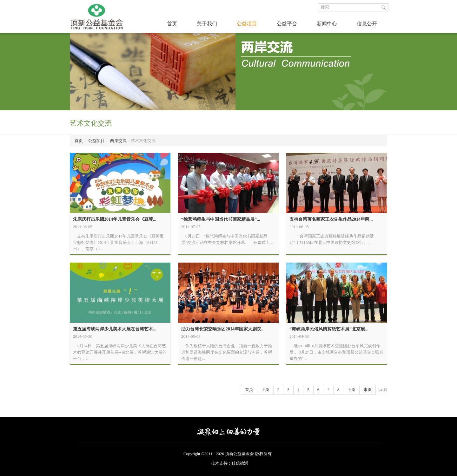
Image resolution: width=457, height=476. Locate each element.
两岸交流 (118, 141)
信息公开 (367, 24)
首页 (172, 24)
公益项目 (247, 24)
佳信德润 (240, 463)
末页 (368, 390)
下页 (351, 390)
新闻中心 (327, 24)
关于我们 (207, 24)
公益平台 (287, 24)
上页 (265, 390)
